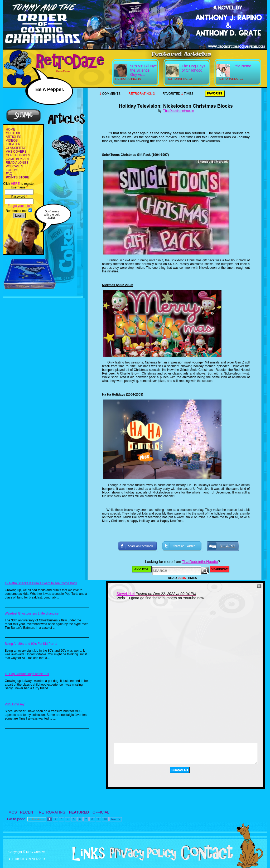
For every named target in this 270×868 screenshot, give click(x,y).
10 (105, 819)
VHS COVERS (16, 152)
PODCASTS (15, 166)
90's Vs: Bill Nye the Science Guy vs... (144, 70)
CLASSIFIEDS (16, 148)
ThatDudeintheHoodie (179, 111)
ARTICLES (13, 137)
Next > (116, 819)
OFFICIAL (101, 812)
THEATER (13, 144)
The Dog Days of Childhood (193, 68)
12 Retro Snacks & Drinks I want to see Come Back (41, 583)
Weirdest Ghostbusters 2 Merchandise (32, 613)
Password (19, 197)
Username (19, 187)
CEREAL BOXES (18, 155)
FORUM (12, 170)
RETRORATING (52, 812)
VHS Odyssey (15, 704)
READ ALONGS (17, 163)
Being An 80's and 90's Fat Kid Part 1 (31, 644)
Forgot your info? (19, 206)
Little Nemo (242, 66)
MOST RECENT (22, 812)
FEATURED (79, 812)
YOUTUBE (13, 133)
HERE (15, 184)
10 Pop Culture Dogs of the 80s (27, 674)
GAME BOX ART (18, 159)
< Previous (37, 819)
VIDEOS (12, 141)
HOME (11, 129)
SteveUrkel (126, 594)
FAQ (9, 174)
